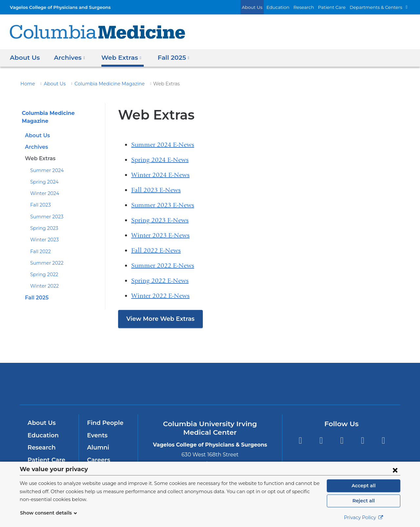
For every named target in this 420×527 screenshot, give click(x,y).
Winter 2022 (43, 278)
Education (289, 7)
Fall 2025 (36, 290)
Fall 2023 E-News (156, 190)
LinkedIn (363, 440)
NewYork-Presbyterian (210, 388)
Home (27, 84)
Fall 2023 (40, 197)
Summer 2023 (45, 209)
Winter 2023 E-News (160, 235)
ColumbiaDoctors (305, 384)
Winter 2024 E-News (160, 175)
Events (97, 435)
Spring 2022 (43, 267)
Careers (98, 460)
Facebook (300, 440)
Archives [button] (68, 57)
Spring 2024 (43, 174)
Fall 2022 (40, 244)
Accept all (364, 486)
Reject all (363, 501)
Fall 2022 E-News (156, 250)
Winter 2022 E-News (160, 296)
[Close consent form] (395, 470)
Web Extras (39, 151)
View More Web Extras (158, 319)
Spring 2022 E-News (160, 281)
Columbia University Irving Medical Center (121, 384)
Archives (36, 139)
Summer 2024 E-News (163, 145)
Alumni (97, 448)
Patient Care (339, 7)
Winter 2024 (43, 186)
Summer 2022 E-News (163, 265)
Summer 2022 (45, 255)
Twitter (321, 440)
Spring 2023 (43, 221)
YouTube (342, 440)
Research (313, 7)
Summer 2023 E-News (163, 205)
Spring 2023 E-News (160, 220)
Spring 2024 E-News (160, 160)
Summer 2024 (45, 163)
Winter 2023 (43, 232)
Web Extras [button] (118, 57)
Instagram (383, 440)
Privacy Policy (364, 517)
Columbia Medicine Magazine (101, 84)
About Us (266, 7)
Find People (104, 423)
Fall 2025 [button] (168, 57)
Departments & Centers (379, 7)
